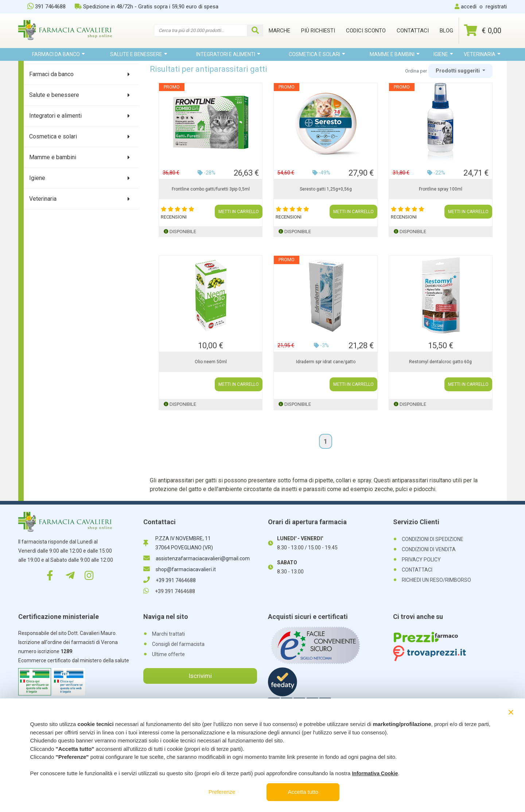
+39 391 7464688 (170, 580)
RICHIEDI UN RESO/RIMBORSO (436, 580)
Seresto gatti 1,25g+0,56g (326, 189)
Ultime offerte (168, 654)
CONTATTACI (417, 570)
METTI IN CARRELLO (239, 212)
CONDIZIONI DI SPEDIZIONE (433, 539)
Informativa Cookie (375, 773)
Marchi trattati (168, 634)
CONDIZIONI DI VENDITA (429, 549)
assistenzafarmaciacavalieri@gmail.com (197, 558)
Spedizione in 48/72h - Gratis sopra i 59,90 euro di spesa (147, 7)
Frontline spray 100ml (441, 189)
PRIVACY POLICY (421, 560)
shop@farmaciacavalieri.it (180, 569)
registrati (496, 7)
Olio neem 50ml (211, 362)
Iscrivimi (200, 676)
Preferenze (222, 792)
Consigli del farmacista (178, 644)
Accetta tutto (303, 792)
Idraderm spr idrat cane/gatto (326, 362)
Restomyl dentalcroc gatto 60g (440, 362)
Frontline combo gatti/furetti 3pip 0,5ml (211, 189)
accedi (469, 7)
